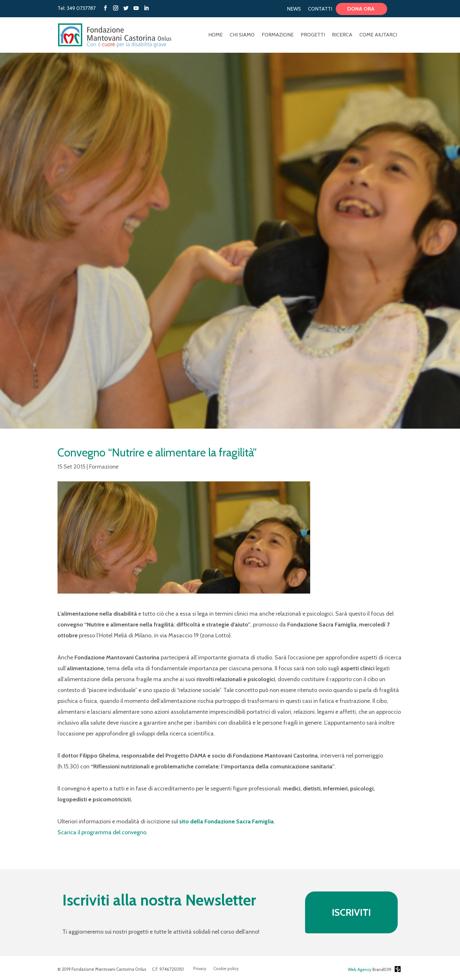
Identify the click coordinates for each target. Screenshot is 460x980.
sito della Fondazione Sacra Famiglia (226, 821)
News (294, 9)
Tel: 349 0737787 (77, 8)
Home (215, 35)
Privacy (200, 969)
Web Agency (360, 969)
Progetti (313, 35)
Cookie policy (226, 969)
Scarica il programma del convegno (102, 832)
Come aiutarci (378, 35)
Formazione (278, 35)
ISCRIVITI (351, 912)
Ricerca (342, 35)
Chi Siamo (242, 35)
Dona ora (361, 9)
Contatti (320, 9)
